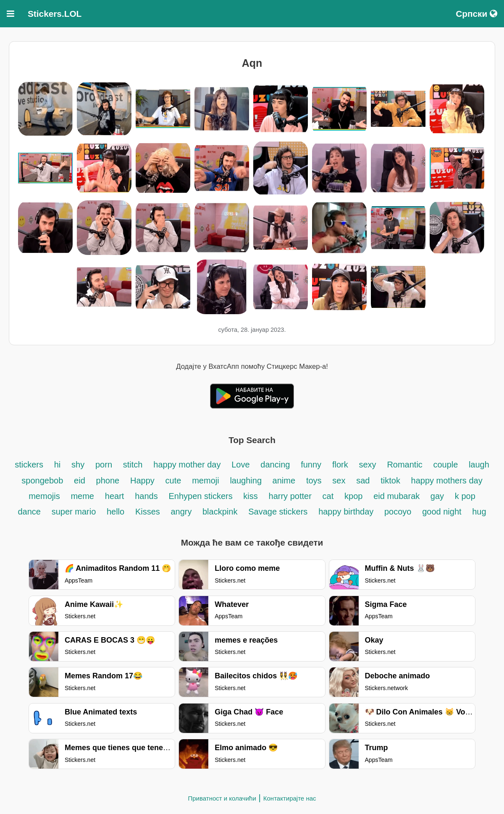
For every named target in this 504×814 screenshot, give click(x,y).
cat (328, 496)
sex (339, 481)
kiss (250, 496)
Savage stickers (278, 512)
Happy (142, 481)
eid (80, 481)
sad (363, 481)
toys (314, 481)
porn (104, 465)
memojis (44, 496)
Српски (476, 14)
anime (284, 481)
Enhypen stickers (202, 496)
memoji (205, 481)
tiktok (391, 481)
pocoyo (398, 512)
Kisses (149, 512)
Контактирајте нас (290, 798)
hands (146, 496)
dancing (275, 465)
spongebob (42, 481)
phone (108, 481)
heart (115, 496)
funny (311, 465)
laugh (479, 465)
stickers (29, 465)
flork (340, 465)
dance (29, 512)
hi (58, 465)
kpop (353, 496)
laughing (247, 481)
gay (437, 496)
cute (173, 481)
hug (479, 512)
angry (182, 512)
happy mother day (187, 465)
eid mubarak (398, 496)
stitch (133, 465)
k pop (465, 496)
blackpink (220, 512)
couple (447, 465)
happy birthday (347, 512)
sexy (367, 465)
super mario (75, 512)
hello (115, 512)
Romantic (406, 465)
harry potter (290, 496)
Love (240, 465)
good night (443, 512)
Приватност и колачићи (222, 798)
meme (82, 496)
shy (78, 465)
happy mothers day (447, 481)
